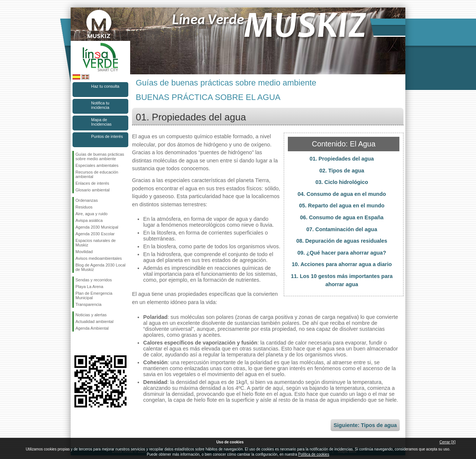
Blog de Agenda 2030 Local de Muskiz (101, 267)
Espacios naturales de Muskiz (96, 243)
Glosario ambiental (93, 190)
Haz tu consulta (105, 86)
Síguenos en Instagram (89, 343)
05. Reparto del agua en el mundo (342, 206)
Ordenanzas (87, 200)
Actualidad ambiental (94, 321)
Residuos (84, 207)
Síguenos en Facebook (77, 343)
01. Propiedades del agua (342, 159)
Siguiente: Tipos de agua (365, 425)
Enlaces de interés (92, 183)
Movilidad (84, 252)
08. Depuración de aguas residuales (342, 241)
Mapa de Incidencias (101, 122)
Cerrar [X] (448, 442)
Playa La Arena (89, 287)
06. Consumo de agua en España (342, 217)
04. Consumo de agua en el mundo (342, 194)
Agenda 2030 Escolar (95, 234)
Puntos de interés (107, 136)
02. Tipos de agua (342, 171)
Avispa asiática (89, 220)
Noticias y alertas (91, 315)
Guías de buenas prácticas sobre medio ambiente (100, 156)
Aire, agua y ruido (91, 214)
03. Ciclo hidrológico (342, 182)
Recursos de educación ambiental (97, 174)
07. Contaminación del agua (342, 229)
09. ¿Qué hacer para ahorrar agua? (342, 253)
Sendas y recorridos (94, 280)
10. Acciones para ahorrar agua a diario (342, 264)
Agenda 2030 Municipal (97, 227)
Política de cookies (314, 454)
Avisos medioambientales (99, 258)
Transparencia (89, 304)
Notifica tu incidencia (100, 105)
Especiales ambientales (97, 165)
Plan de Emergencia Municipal (94, 295)
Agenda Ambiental (92, 328)
